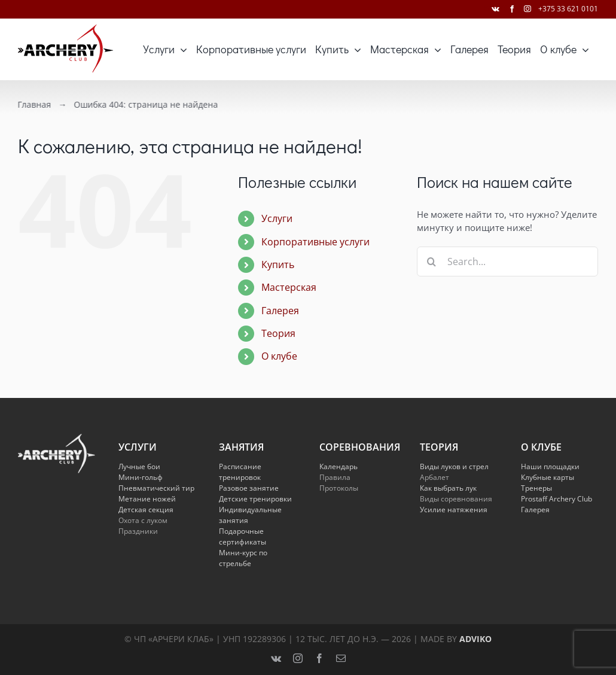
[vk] (276, 658)
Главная (33, 104)
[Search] (432, 262)
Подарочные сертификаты (243, 536)
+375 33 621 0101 (568, 9)
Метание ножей (147, 499)
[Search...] (507, 262)
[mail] (341, 658)
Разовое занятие (249, 488)
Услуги (277, 218)
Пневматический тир (156, 488)
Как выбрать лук (448, 488)
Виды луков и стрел (454, 466)
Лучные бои (139, 466)
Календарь (339, 466)
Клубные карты (548, 477)
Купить (278, 264)
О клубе (279, 356)
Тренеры (536, 488)
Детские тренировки (255, 499)
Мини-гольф (141, 477)
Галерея (280, 311)
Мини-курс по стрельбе (243, 558)
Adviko (475, 639)
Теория (278, 333)
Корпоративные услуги (315, 242)
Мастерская (289, 287)
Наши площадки (550, 466)
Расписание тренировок (240, 472)
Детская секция (146, 510)
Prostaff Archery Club (556, 499)
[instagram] (298, 658)
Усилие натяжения (454, 510)
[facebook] (319, 658)
